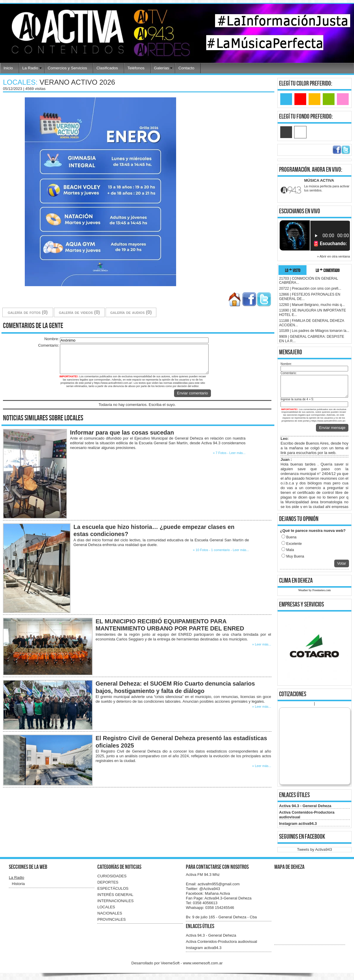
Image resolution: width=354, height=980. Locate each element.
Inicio (8, 68)
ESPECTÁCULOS (113, 888)
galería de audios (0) (131, 312)
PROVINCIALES (112, 919)
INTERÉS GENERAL (115, 895)
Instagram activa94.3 (298, 824)
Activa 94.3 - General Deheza (305, 806)
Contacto (186, 68)
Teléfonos (136, 68)
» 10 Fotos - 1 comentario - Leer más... (221, 550)
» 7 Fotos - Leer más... (229, 453)
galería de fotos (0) (28, 312)
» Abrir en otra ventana (333, 256)
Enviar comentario (192, 393)
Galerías (162, 68)
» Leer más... (262, 644)
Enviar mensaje (332, 428)
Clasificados (107, 68)
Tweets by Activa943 (315, 849)
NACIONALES (110, 913)
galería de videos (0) (79, 312)
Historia (18, 884)
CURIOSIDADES (112, 876)
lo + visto (293, 270)
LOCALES (106, 907)
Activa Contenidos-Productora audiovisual (221, 942)
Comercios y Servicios (68, 68)
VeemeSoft (171, 963)
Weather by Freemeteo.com (314, 590)
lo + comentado (328, 270)
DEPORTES (108, 882)
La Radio (30, 68)
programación (294, 170)
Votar (342, 563)
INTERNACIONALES (115, 901)
